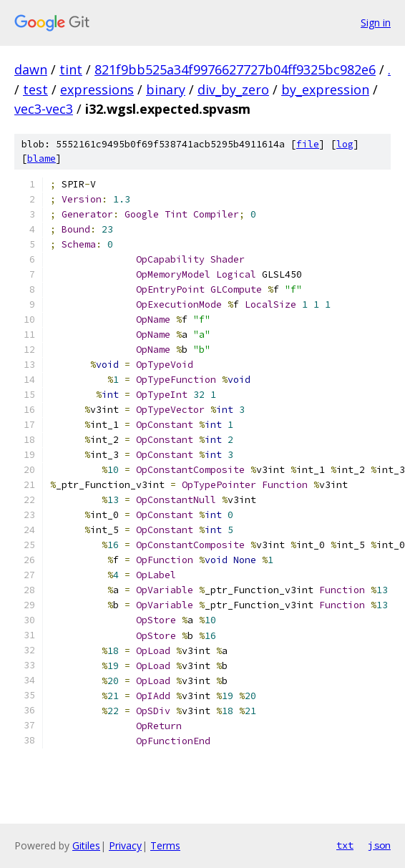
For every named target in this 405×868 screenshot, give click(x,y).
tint (71, 69)
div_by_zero (233, 89)
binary (166, 89)
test (35, 89)
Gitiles (86, 845)
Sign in (376, 23)
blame (42, 159)
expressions (97, 89)
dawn (31, 69)
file (308, 144)
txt (345, 845)
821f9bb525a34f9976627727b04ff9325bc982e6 (235, 69)
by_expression (325, 89)
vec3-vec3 (44, 109)
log (345, 144)
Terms (165, 845)
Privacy (125, 845)
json (379, 845)
